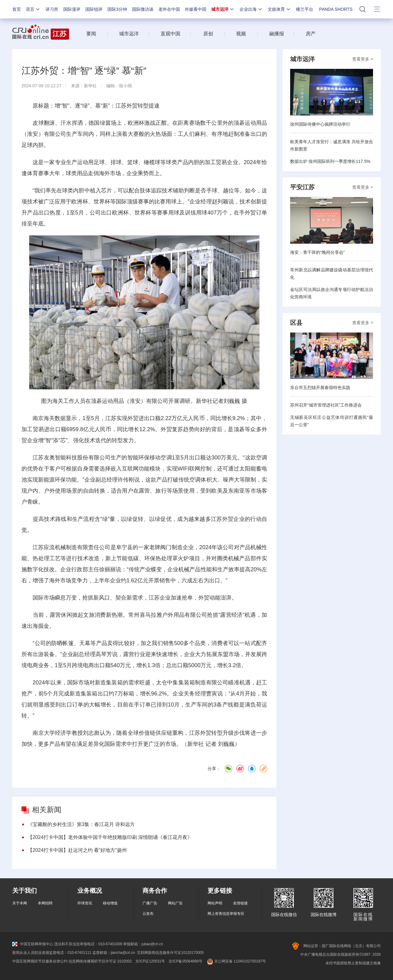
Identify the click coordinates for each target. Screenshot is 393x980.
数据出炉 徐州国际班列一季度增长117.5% (330, 161)
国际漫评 (72, 9)
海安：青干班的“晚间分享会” (317, 252)
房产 (311, 34)
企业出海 (251, 9)
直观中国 (170, 34)
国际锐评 (94, 9)
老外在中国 (169, 9)
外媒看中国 (196, 9)
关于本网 (20, 903)
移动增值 (110, 903)
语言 (33, 9)
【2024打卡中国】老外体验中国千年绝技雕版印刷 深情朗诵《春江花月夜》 (110, 837)
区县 (296, 323)
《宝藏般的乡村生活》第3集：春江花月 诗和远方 (81, 824)
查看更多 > (363, 59)
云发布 (148, 914)
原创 (208, 34)
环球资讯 (85, 903)
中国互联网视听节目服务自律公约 (40, 961)
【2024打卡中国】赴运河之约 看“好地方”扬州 (77, 850)
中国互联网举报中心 (33, 944)
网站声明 (215, 903)
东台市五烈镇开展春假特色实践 (320, 388)
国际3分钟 (117, 9)
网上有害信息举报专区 (226, 914)
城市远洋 (223, 9)
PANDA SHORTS (336, 9)
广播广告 (150, 903)
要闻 (91, 34)
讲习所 (52, 9)
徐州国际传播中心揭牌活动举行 (320, 124)
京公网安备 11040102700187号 (236, 961)
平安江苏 (302, 187)
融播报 (277, 34)
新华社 (90, 86)
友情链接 (240, 903)
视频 (241, 34)
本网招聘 (45, 903)
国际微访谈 (143, 9)
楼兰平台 (305, 9)
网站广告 (175, 903)
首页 (17, 9)
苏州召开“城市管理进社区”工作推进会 (326, 405)
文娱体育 (279, 9)
